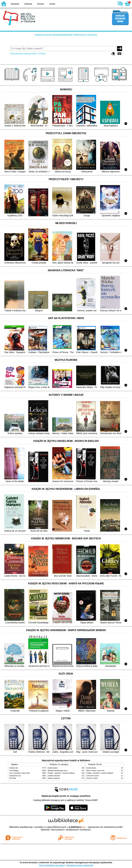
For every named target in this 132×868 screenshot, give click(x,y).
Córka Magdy (14, 771)
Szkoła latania (53, 768)
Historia (28, 4)
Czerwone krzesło (93, 776)
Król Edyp (13, 778)
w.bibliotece (76, 827)
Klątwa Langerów (54, 778)
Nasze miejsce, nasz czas (95, 771)
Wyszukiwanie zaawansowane (24, 53)
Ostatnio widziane (54, 776)
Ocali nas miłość (92, 778)
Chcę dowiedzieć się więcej (52, 865)
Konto (52, 4)
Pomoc (41, 4)
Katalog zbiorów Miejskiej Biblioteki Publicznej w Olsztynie (66, 35)
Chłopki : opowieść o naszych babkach (61, 773)
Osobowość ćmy (15, 776)
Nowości (15, 4)
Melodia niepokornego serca (58, 771)
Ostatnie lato (14, 768)
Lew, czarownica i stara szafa (20, 773)
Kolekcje (42, 53)
